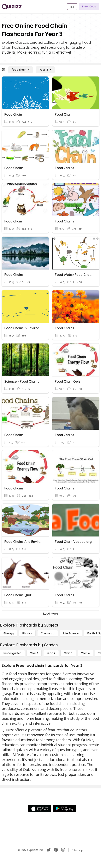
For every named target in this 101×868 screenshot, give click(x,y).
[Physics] (27, 633)
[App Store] (40, 808)
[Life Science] (71, 633)
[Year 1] (34, 653)
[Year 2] (51, 653)
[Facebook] (56, 850)
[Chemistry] (48, 633)
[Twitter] (49, 850)
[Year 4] (85, 653)
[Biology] (9, 633)
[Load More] (50, 614)
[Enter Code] (89, 7)
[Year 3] (45, 70)
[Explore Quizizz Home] (12, 7)
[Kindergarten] (12, 653)
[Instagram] (63, 850)
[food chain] (20, 70)
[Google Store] (65, 808)
